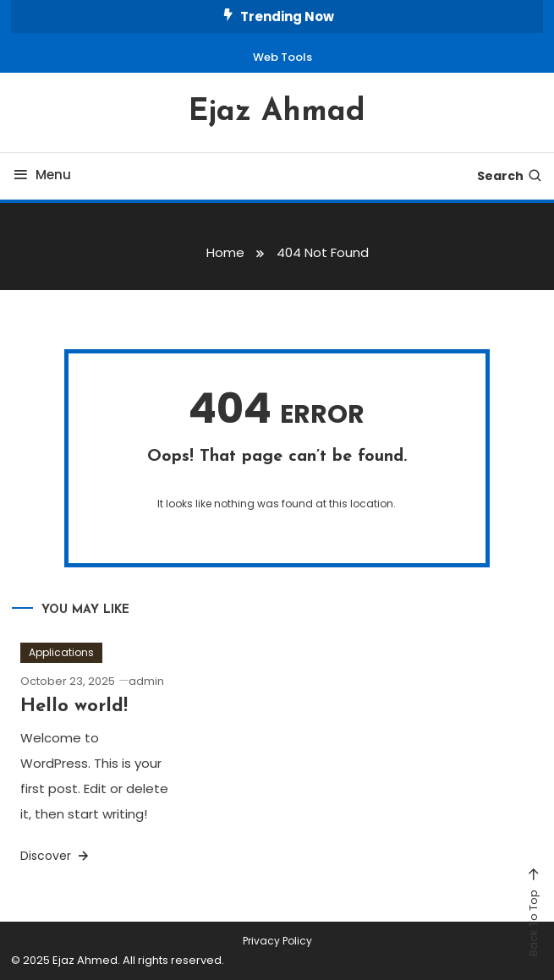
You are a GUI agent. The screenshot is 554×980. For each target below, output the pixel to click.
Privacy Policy (277, 941)
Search (510, 176)
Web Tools (282, 57)
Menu (41, 175)
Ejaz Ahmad (277, 112)
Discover (56, 856)
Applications (61, 652)
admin (146, 681)
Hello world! (74, 706)
